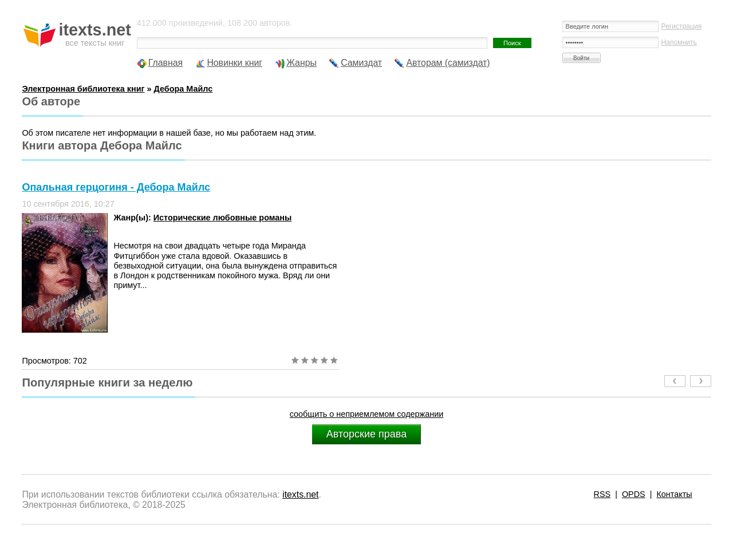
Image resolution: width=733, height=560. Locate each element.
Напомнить (679, 42)
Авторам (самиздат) (448, 63)
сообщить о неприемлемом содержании (367, 414)
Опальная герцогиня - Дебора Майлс (116, 187)
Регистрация (682, 26)
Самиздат (361, 63)
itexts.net (300, 494)
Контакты (674, 494)
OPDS (634, 494)
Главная (165, 63)
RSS (602, 494)
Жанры (302, 63)
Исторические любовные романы (222, 218)
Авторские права (366, 434)
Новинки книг (235, 63)
